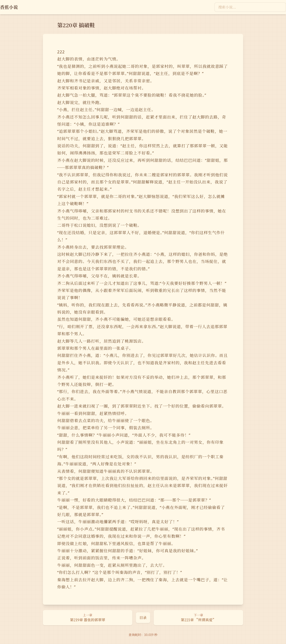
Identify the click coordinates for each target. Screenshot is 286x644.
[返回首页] (9, 7)
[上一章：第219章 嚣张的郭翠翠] (88, 618)
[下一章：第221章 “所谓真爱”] (198, 618)
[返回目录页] (143, 618)
